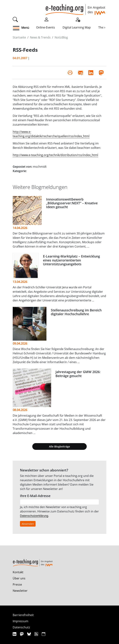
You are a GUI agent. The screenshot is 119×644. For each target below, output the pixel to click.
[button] (24, 28)
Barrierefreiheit (23, 615)
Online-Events (46, 27)
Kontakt (18, 572)
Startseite (19, 37)
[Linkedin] (15, 634)
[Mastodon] (22, 634)
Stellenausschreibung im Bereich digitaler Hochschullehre (76, 312)
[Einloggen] (46, 19)
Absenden (28, 524)
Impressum (20, 621)
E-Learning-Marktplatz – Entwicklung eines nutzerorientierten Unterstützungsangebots (71, 260)
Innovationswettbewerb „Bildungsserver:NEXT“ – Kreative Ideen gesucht (72, 203)
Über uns (19, 578)
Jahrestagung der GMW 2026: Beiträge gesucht (78, 374)
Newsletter (20, 591)
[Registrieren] (78, 19)
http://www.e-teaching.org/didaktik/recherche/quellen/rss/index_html (51, 134)
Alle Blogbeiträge (59, 446)
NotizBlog (61, 37)
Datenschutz (21, 627)
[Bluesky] (29, 634)
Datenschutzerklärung (34, 516)
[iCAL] (44, 634)
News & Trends (40, 37)
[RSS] (37, 634)
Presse (17, 584)
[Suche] (15, 19)
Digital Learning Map (77, 27)
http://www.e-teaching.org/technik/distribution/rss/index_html (55, 155)
